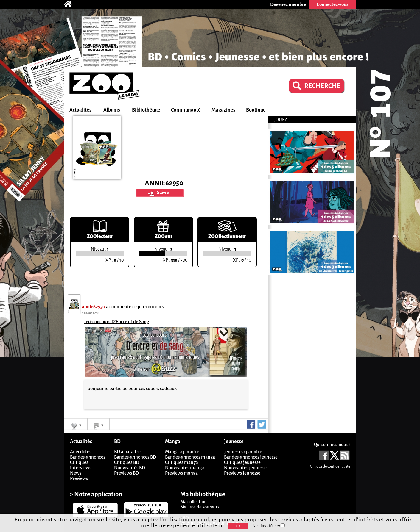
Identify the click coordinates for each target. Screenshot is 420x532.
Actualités (80, 110)
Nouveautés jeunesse (245, 468)
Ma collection (193, 502)
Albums (112, 110)
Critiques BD (127, 462)
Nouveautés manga (185, 468)
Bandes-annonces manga (190, 457)
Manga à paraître (182, 452)
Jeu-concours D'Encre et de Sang (117, 321)
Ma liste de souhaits (200, 507)
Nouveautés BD (130, 468)
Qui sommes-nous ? (332, 445)
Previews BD (126, 473)
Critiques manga (182, 462)
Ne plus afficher (269, 526)
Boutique (256, 110)
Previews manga (181, 473)
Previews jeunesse (242, 473)
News (76, 473)
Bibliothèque (146, 110)
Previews (79, 478)
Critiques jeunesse (242, 462)
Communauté (186, 110)
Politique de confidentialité (329, 467)
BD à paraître (127, 452)
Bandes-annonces (88, 457)
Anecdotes (81, 452)
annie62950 (94, 307)
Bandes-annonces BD (135, 457)
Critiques (79, 462)
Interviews (81, 468)
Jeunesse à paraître (243, 452)
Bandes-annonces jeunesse (251, 457)
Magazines (223, 110)
